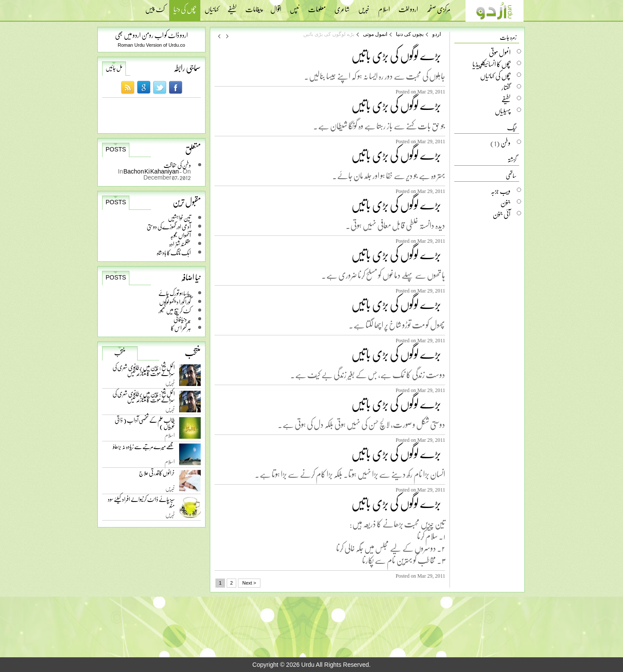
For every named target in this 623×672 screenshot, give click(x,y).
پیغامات (254, 6)
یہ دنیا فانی (182, 319)
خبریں (364, 6)
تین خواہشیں (179, 218)
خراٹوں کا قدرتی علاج (157, 475)
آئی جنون (502, 214)
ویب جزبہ (501, 191)
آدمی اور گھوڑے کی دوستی (169, 227)
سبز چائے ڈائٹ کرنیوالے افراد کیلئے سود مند (141, 504)
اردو (437, 34)
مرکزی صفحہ (438, 6)
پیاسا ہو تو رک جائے (175, 293)
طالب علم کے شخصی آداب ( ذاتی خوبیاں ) (145, 425)
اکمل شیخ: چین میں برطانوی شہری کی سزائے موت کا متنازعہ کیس (144, 372)
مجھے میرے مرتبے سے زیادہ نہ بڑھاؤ (144, 449)
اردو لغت (408, 6)
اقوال (276, 6)
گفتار (506, 87)
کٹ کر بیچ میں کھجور (175, 310)
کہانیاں (212, 6)
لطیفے (232, 6)
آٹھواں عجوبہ (180, 235)
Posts (116, 149)
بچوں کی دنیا (185, 10)
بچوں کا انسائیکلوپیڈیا (491, 64)
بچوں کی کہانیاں (495, 76)
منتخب (120, 353)
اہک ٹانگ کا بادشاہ (174, 252)
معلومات (317, 6)
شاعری (342, 6)
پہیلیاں (503, 111)
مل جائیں (114, 68)
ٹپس (295, 6)
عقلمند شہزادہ (180, 244)
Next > (249, 583)
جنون (506, 203)
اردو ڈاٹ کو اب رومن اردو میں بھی (151, 35)
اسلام (384, 6)
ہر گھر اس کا (181, 328)
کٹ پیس (155, 6)
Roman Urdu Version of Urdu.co (151, 45)
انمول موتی (375, 34)
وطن (506, 143)
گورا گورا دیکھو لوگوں (175, 302)
